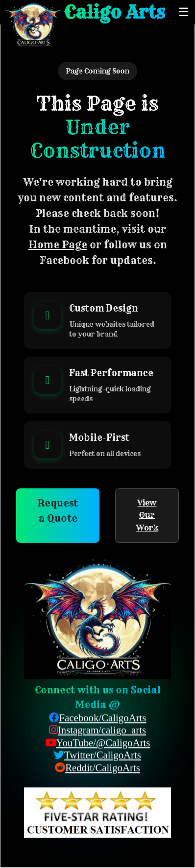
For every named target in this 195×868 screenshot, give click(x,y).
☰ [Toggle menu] (184, 12)
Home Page (58, 245)
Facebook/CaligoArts (103, 718)
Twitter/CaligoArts (103, 756)
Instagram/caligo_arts (102, 730)
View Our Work (147, 515)
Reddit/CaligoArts (103, 768)
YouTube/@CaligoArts (103, 743)
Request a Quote (58, 511)
